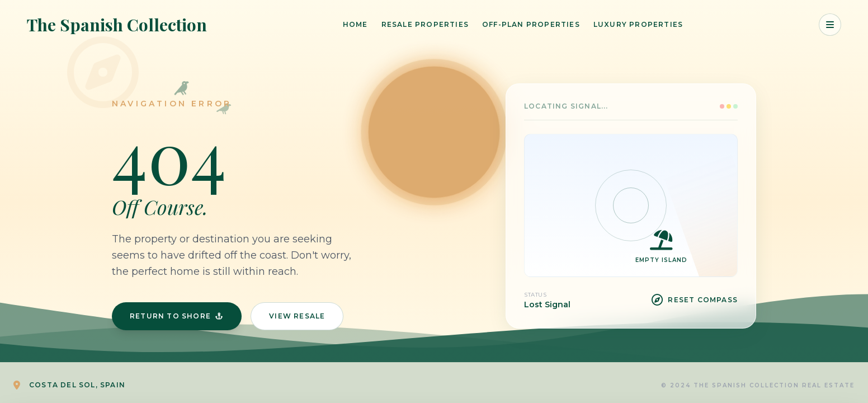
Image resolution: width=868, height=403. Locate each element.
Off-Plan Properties (531, 24)
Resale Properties (425, 24)
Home (355, 24)
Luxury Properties (638, 24)
